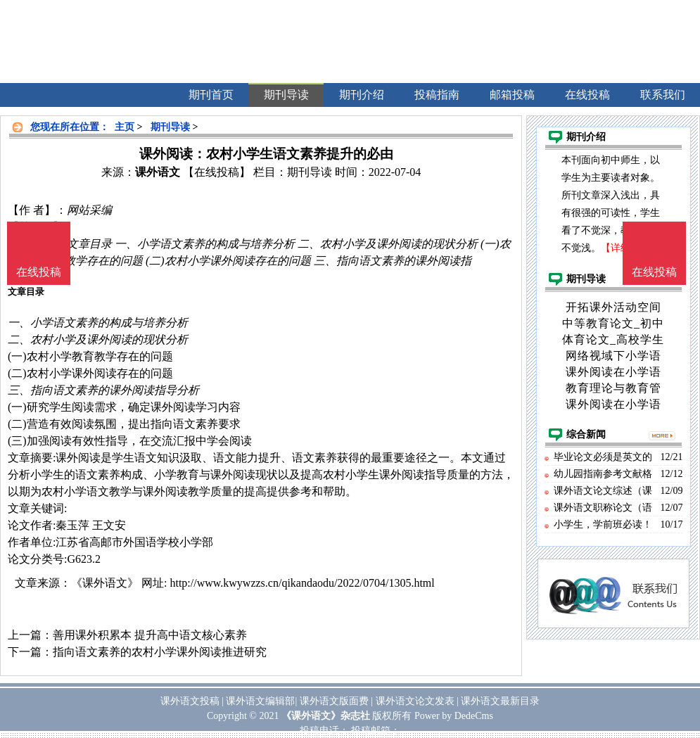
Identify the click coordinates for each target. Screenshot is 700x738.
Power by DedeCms (454, 716)
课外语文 (158, 172)
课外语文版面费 (334, 701)
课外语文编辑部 (260, 701)
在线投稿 (654, 272)
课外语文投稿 (190, 701)
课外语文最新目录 (500, 701)
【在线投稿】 (217, 172)
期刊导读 (170, 127)
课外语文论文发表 (415, 701)
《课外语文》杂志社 (326, 716)
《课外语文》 (105, 583)
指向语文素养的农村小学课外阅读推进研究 (160, 652)
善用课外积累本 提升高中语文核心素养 (150, 635)
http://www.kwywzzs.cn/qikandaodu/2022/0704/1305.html (302, 583)
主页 (125, 127)
